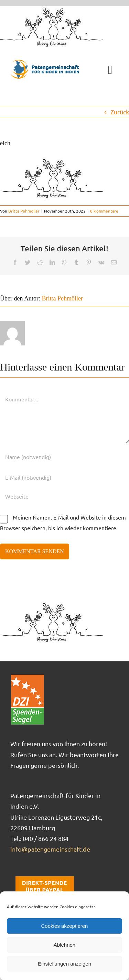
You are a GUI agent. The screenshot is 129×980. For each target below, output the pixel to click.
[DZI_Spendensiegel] (28, 677)
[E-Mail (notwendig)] (64, 477)
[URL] (64, 496)
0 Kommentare (104, 211)
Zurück (120, 112)
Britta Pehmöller (24, 211)
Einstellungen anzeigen (64, 964)
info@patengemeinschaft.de (50, 849)
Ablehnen (64, 945)
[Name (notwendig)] (64, 457)
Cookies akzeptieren (65, 926)
